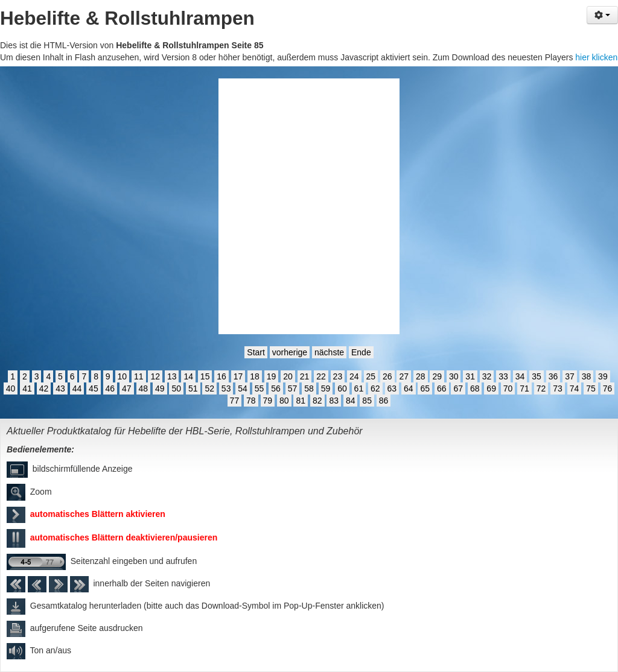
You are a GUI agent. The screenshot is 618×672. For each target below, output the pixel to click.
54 (243, 388)
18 (255, 376)
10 (123, 376)
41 (27, 388)
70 (508, 388)
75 (591, 388)
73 (558, 388)
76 (608, 388)
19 (272, 376)
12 (155, 376)
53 (226, 388)
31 (470, 376)
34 (520, 376)
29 (437, 376)
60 (342, 388)
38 (587, 376)
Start (256, 352)
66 (442, 388)
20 (288, 376)
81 (301, 401)
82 (317, 401)
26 (387, 376)
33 (503, 376)
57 (293, 388)
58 (309, 388)
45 (94, 388)
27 (404, 376)
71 (524, 388)
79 (268, 401)
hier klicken (596, 57)
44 (77, 388)
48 (144, 388)
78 (251, 401)
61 (359, 388)
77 (235, 401)
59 (326, 388)
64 (409, 388)
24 (354, 376)
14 (188, 376)
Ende (361, 352)
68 (475, 388)
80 (284, 401)
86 (384, 401)
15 (205, 376)
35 (537, 376)
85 (367, 401)
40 (11, 388)
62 (375, 388)
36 (553, 376)
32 (487, 376)
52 (209, 388)
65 (425, 388)
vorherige (290, 352)
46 (110, 388)
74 (575, 388)
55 (260, 388)
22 (321, 376)
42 (44, 388)
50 (176, 388)
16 (221, 376)
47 (127, 388)
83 (334, 401)
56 (276, 388)
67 (458, 388)
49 (160, 388)
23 (338, 376)
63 (392, 388)
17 (238, 376)
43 (60, 388)
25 (371, 376)
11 (139, 376)
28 (421, 376)
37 (570, 376)
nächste (329, 352)
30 (454, 376)
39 (603, 376)
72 (541, 388)
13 (172, 376)
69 (491, 388)
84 (351, 401)
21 (305, 376)
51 (193, 388)
